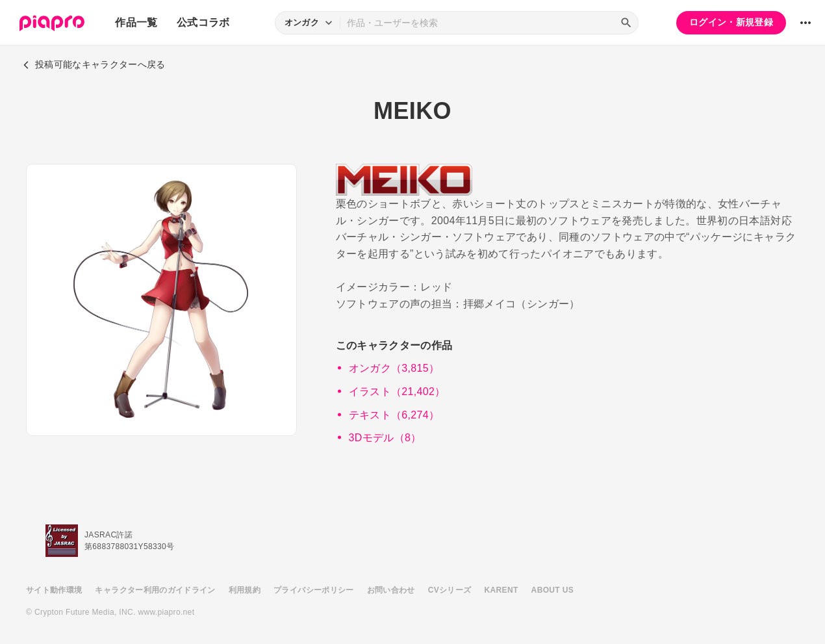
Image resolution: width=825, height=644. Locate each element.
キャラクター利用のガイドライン (155, 590)
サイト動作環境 (54, 590)
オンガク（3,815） (394, 368)
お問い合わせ (391, 590)
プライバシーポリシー (314, 590)
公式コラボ (203, 22)
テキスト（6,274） (394, 415)
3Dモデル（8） (385, 438)
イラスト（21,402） (397, 392)
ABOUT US (552, 590)
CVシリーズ (450, 590)
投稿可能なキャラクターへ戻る (94, 64)
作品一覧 (136, 22)
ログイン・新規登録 (731, 22)
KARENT (501, 590)
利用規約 (245, 590)
